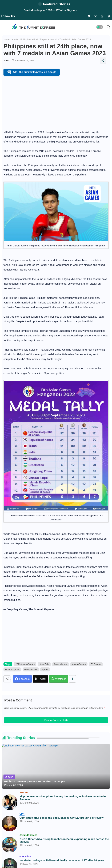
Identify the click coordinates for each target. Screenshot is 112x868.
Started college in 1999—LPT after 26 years (51, 10)
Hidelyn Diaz (31, 669)
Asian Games (79, 664)
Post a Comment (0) (56, 720)
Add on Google (32, 72)
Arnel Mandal (61, 664)
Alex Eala (44, 664)
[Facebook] (22, 679)
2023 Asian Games (25, 664)
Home (7, 39)
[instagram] (102, 16)
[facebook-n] (89, 16)
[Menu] (5, 27)
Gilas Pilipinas (12, 669)
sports (15, 39)
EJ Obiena (96, 664)
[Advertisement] (56, 102)
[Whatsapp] (59, 679)
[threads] (109, 16)
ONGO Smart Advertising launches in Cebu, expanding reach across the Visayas (64, 840)
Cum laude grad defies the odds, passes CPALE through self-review (61, 818)
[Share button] (72, 679)
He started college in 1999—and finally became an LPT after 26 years (62, 860)
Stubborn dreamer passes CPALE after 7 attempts (34, 781)
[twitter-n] (95, 16)
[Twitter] (40, 679)
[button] (100, 27)
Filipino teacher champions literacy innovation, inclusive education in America (63, 798)
